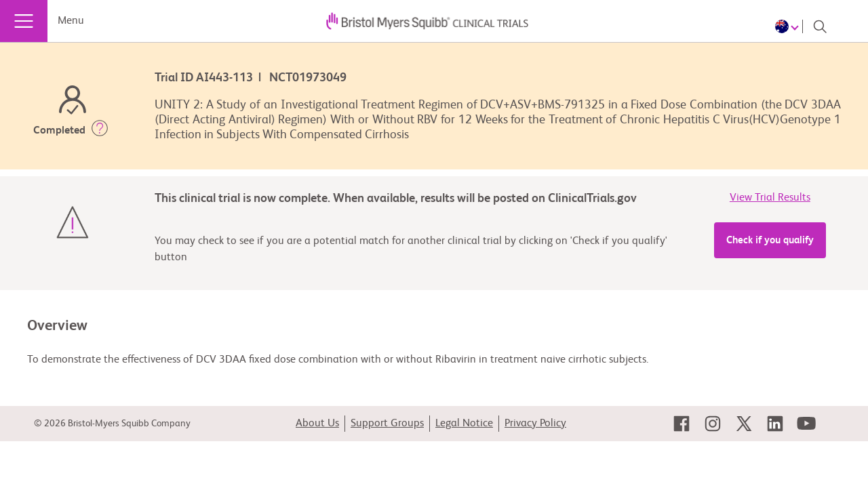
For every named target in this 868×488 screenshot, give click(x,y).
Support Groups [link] (387, 424)
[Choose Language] (789, 26)
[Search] (820, 26)
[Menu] (24, 21)
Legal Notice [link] (464, 424)
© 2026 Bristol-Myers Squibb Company (112, 424)
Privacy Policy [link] (535, 424)
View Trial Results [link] (770, 198)
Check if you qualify (770, 240)
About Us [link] (317, 424)
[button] (100, 131)
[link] (682, 424)
